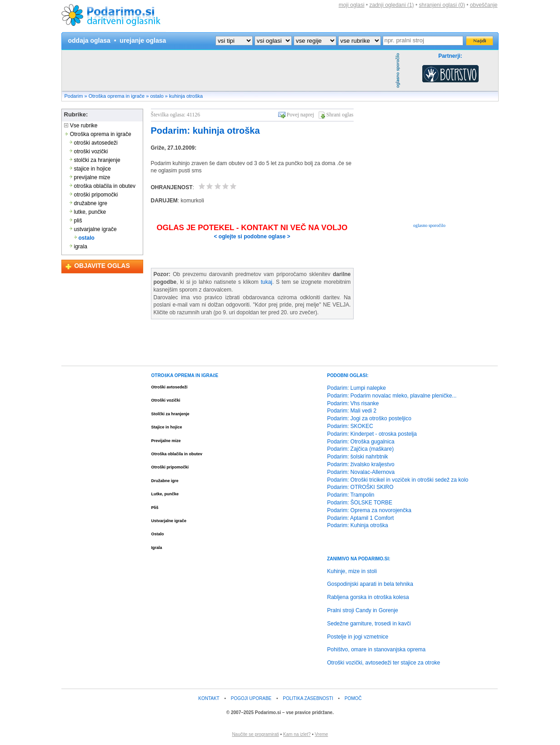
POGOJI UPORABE (251, 698)
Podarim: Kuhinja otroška (358, 525)
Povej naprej (300, 115)
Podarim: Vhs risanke (353, 403)
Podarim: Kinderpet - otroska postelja (372, 434)
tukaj (267, 282)
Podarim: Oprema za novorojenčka (369, 510)
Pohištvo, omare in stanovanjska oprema (377, 649)
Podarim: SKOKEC (350, 426)
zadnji (392, 5)
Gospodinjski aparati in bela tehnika (370, 584)
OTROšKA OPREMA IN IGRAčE (185, 375)
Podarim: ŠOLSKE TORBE (360, 503)
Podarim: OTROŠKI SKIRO (360, 487)
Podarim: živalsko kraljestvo (361, 464)
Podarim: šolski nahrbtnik (358, 457)
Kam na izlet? (297, 734)
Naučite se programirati (255, 734)
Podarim (74, 96)
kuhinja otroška (186, 96)
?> (273, 41)
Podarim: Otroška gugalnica (361, 442)
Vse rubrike (81, 126)
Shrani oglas (340, 115)
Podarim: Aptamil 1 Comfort (361, 518)
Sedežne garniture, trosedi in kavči (369, 624)
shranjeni (442, 5)
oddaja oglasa (89, 40)
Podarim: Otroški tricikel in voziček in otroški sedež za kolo (398, 480)
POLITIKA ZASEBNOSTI (308, 698)
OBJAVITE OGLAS (102, 266)
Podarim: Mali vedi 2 (352, 411)
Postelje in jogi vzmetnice (358, 637)
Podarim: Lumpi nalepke (357, 388)
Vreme (322, 734)
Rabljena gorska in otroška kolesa (368, 597)
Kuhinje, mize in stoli (352, 571)
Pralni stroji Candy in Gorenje (363, 610)
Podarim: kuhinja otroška (205, 131)
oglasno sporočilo (429, 225)
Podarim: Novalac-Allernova (361, 472)
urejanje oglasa (143, 40)
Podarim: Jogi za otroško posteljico (369, 418)
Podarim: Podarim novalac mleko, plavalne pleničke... (392, 396)
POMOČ (353, 698)
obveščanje (484, 5)
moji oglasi (352, 5)
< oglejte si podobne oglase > (252, 237)
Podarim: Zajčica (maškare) (361, 449)
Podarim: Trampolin (351, 495)
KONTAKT (209, 698)
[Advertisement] (227, 70)
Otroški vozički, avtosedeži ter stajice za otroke (384, 663)
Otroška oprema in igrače (117, 96)
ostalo (157, 96)
